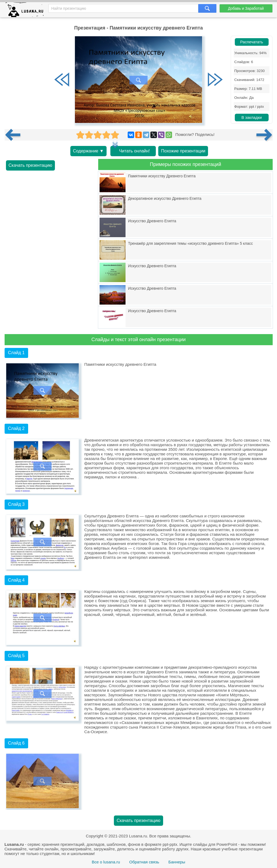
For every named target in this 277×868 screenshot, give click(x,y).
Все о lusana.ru (106, 862)
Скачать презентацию (31, 165)
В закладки (251, 118)
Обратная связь (144, 862)
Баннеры (177, 862)
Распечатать (252, 42)
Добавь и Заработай (246, 8)
